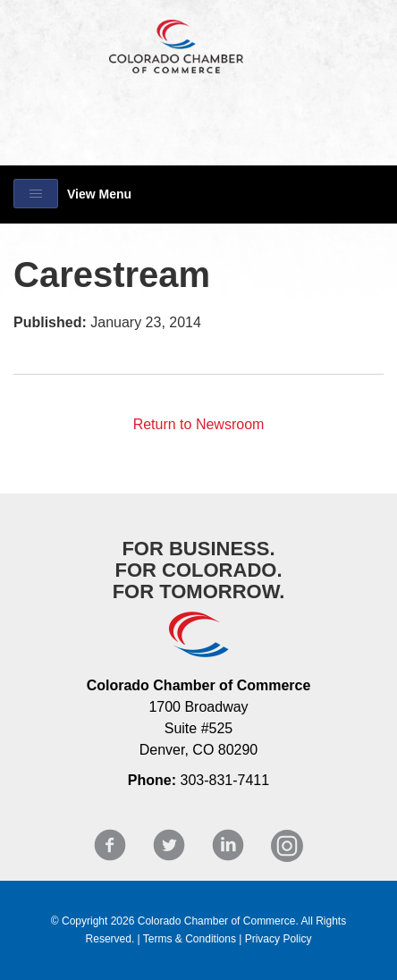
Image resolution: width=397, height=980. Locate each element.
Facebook (110, 845)
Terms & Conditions (190, 939)
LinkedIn (228, 845)
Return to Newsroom (199, 424)
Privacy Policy (279, 939)
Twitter (169, 845)
